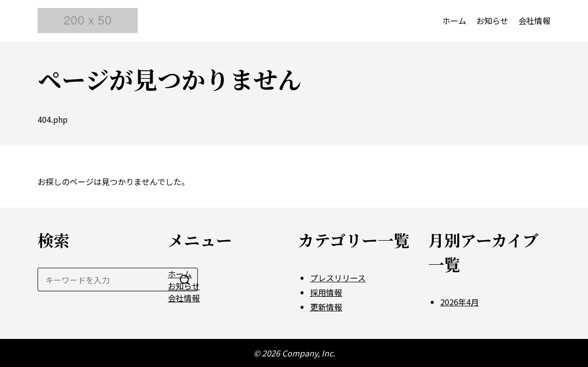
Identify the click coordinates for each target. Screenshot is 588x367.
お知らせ (492, 21)
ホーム (454, 21)
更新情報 (326, 307)
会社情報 (534, 21)
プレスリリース (338, 278)
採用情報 (326, 292)
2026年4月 (460, 302)
